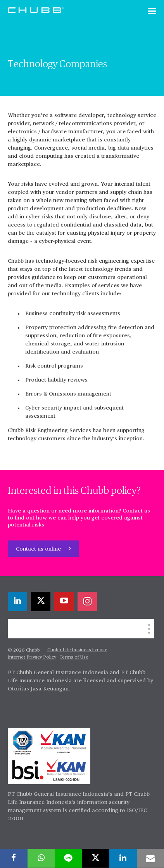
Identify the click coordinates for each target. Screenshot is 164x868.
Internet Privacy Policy (32, 657)
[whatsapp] (41, 858)
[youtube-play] (64, 601)
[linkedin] (17, 601)
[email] (151, 858)
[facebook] (14, 858)
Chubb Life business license (77, 650)
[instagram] (87, 601)
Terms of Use (74, 657)
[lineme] (68, 858)
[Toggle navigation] (152, 12)
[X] (41, 601)
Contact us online (39, 549)
